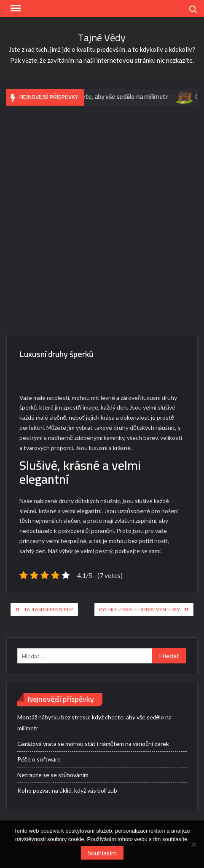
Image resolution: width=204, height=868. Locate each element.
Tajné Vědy (102, 38)
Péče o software (39, 759)
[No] (193, 844)
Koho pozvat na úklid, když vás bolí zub (67, 790)
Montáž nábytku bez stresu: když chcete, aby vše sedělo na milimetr (95, 723)
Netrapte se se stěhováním (53, 775)
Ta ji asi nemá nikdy (49, 609)
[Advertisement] (102, 224)
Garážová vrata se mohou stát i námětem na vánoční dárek (93, 744)
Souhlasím (102, 853)
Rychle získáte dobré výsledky (140, 609)
